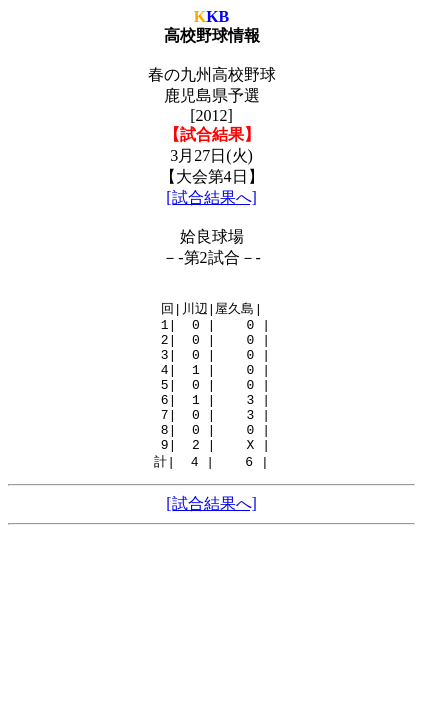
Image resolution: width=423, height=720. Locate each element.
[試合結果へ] (211, 197)
